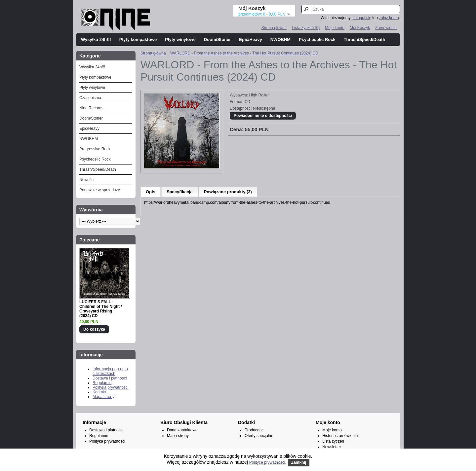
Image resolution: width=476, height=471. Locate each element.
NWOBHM (280, 39)
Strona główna (274, 28)
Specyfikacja (180, 192)
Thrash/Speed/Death (365, 39)
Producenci (255, 430)
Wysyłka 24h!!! (96, 39)
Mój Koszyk (360, 28)
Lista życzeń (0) (306, 28)
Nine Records (91, 108)
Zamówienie (386, 28)
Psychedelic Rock (317, 39)
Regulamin (102, 383)
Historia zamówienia (340, 436)
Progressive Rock (95, 149)
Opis (151, 192)
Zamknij (299, 462)
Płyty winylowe (180, 39)
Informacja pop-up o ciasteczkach (110, 371)
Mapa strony (103, 397)
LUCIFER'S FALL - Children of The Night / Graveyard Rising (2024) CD (101, 309)
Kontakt (99, 392)
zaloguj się (362, 18)
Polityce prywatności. (268, 462)
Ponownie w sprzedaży (100, 190)
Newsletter (332, 447)
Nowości (87, 180)
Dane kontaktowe (182, 430)
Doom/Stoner (218, 39)
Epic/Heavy (250, 39)
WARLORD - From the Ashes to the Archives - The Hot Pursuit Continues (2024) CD (244, 53)
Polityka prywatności (111, 387)
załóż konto (389, 18)
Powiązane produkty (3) (228, 192)
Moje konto (335, 28)
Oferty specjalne (259, 436)
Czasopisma (90, 98)
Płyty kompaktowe (138, 39)
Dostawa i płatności (110, 378)
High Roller (259, 95)
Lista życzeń (333, 441)
